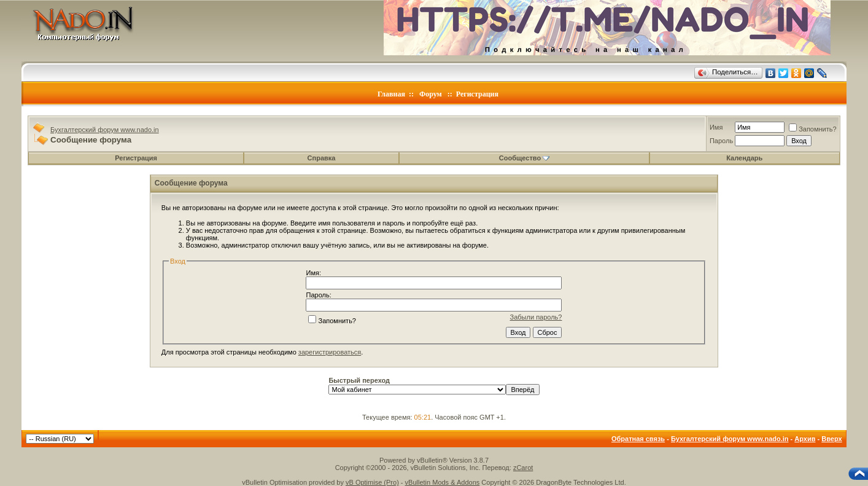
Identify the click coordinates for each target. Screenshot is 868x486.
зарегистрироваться (330, 352)
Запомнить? (813, 129)
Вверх (831, 439)
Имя (716, 127)
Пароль (721, 141)
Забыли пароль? (536, 317)
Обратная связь (638, 439)
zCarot (523, 468)
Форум (431, 94)
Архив (805, 439)
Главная (391, 94)
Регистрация (477, 94)
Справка (322, 158)
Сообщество (524, 158)
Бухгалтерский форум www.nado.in (105, 130)
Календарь (744, 158)
